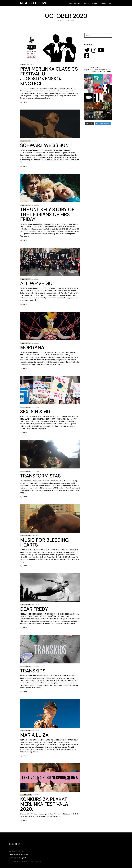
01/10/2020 (36, 795)
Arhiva (23, 65)
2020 (22, 141)
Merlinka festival (34, 3)
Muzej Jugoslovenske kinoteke (19, 854)
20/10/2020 (35, 205)
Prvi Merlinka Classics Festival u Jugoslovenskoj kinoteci (49, 76)
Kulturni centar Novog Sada (18, 858)
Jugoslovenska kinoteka (17, 851)
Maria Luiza (34, 735)
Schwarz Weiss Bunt (46, 145)
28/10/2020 (30, 65)
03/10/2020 (35, 605)
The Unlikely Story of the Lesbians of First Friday (47, 214)
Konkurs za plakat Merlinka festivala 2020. (44, 804)
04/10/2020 (35, 536)
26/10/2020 (35, 141)
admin (25, 102)
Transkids (33, 671)
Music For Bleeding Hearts (44, 542)
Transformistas (40, 476)
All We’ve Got (38, 283)
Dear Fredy (34, 609)
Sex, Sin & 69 (35, 412)
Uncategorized (26, 795)
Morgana (32, 347)
